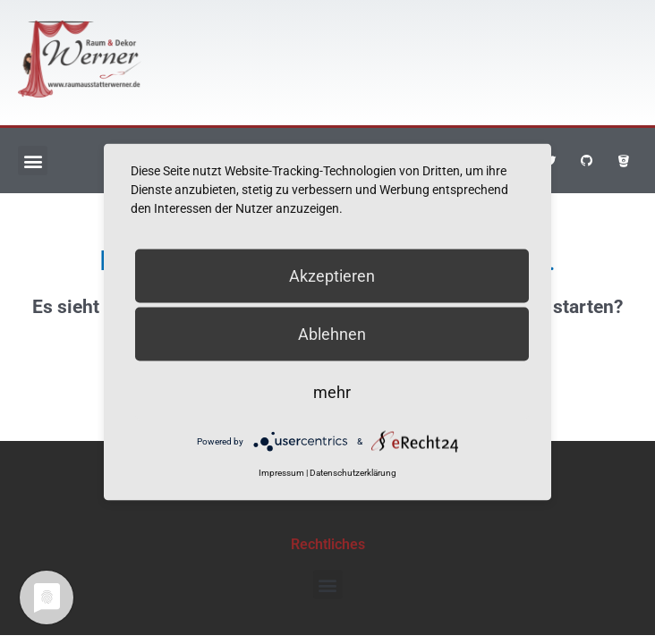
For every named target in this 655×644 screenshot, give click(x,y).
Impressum (281, 473)
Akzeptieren (332, 276)
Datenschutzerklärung (353, 473)
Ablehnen (332, 334)
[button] (33, 161)
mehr (332, 392)
